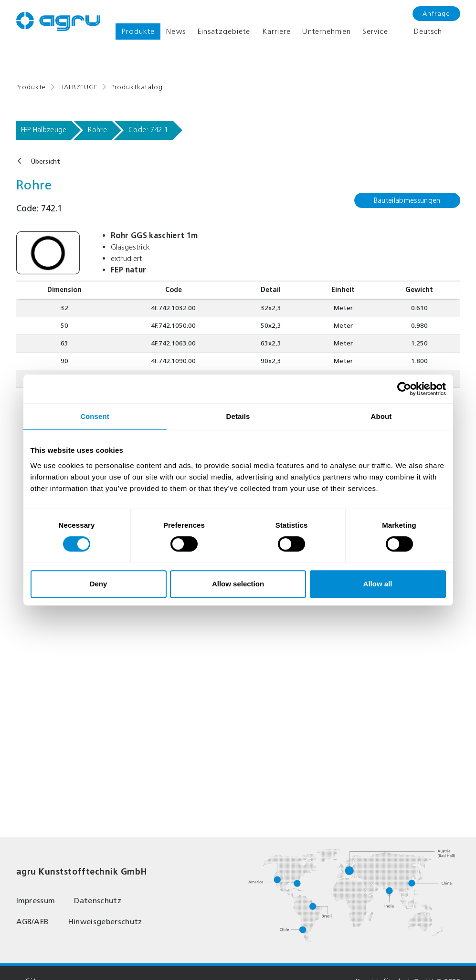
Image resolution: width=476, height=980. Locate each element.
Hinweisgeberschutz (105, 922)
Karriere (277, 31)
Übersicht (45, 162)
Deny (99, 584)
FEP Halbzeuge (44, 130)
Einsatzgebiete (224, 31)
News (176, 31)
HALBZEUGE (79, 87)
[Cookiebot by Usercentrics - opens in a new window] (404, 389)
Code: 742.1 (148, 130)
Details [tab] (238, 416)
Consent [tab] (95, 416)
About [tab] (381, 416)
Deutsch (421, 31)
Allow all (378, 584)
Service (375, 31)
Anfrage (436, 14)
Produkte (138, 31)
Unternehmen (326, 31)
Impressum (36, 901)
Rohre (97, 130)
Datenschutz (98, 901)
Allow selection (238, 584)
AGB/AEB (32, 922)
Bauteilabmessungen (407, 200)
